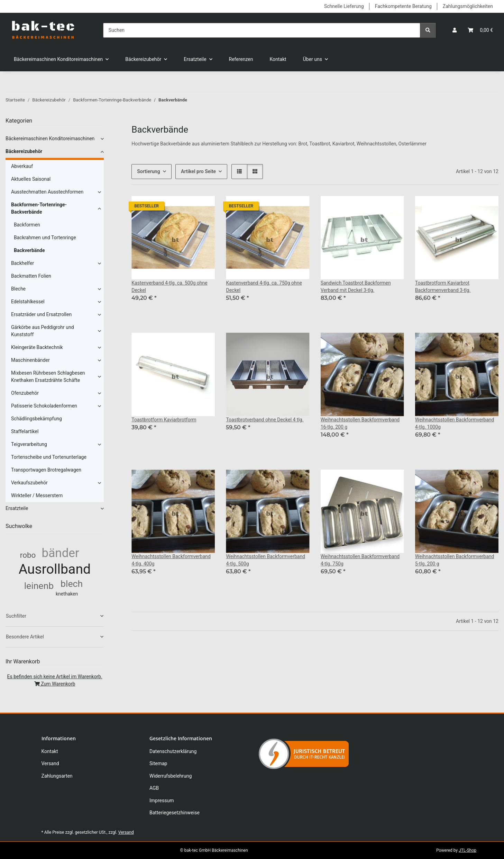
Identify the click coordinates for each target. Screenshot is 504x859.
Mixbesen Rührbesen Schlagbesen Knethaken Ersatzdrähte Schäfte (48, 377)
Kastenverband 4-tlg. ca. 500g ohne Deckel (169, 287)
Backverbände (29, 250)
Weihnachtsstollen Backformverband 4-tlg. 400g (171, 560)
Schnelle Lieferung (344, 6)
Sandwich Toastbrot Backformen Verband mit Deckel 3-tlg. (356, 287)
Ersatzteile (17, 508)
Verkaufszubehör (29, 483)
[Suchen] (262, 30)
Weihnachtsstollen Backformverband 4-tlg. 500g (265, 560)
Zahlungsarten (57, 776)
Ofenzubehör (25, 393)
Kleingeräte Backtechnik (37, 347)
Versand (50, 763)
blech (72, 584)
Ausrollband (55, 569)
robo (28, 555)
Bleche (18, 289)
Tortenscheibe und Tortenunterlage (49, 457)
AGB (154, 788)
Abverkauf (22, 166)
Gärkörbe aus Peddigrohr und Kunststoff (43, 331)
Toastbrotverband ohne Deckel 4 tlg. (265, 420)
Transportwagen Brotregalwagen (46, 470)
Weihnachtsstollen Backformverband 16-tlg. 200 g (360, 423)
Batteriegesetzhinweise (175, 813)
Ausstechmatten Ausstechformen (47, 192)
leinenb (39, 586)
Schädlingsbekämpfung (36, 419)
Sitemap (158, 763)
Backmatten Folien (31, 276)
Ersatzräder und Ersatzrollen (41, 314)
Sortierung (148, 171)
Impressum (162, 800)
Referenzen (241, 59)
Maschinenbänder (30, 360)
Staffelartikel (25, 431)
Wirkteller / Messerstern (37, 495)
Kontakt (278, 59)
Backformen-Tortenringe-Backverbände (39, 208)
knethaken (67, 594)
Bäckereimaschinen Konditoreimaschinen (50, 138)
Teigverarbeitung (29, 444)
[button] (455, 30)
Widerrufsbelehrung (171, 776)
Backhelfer (22, 263)
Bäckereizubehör (24, 151)
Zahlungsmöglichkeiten (468, 6)
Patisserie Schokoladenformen (44, 406)
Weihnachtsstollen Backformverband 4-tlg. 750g (360, 560)
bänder (61, 553)
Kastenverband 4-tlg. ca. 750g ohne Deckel (264, 287)
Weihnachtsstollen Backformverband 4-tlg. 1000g (455, 423)
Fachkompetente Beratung (403, 6)
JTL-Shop (468, 850)
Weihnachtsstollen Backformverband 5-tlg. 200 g (455, 560)
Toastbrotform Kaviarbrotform (164, 420)
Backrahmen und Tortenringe (45, 238)
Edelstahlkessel (28, 302)
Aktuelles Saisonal (31, 179)
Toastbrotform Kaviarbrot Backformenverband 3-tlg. (443, 287)
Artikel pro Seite (198, 171)
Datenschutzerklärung (173, 751)
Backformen (27, 225)
